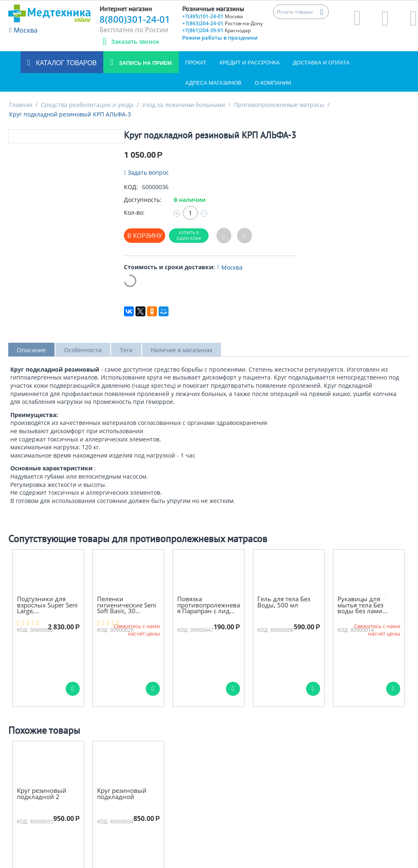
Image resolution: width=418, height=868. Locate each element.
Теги (126, 350)
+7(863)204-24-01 (222, 23)
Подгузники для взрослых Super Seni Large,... (47, 605)
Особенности (83, 350)
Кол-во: (134, 212)
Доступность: (143, 200)
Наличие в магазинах (182, 350)
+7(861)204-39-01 (216, 30)
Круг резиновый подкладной (122, 793)
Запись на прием (144, 63)
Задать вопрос (146, 172)
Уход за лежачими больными (184, 105)
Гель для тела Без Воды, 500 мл (284, 602)
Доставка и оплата (321, 63)
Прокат (196, 63)
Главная (21, 105)
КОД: (131, 187)
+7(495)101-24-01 (213, 16)
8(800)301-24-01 (135, 19)
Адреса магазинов (214, 83)
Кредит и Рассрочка (250, 63)
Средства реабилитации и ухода (87, 105)
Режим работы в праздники (220, 38)
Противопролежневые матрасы (279, 105)
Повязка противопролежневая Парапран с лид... (209, 605)
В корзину (145, 235)
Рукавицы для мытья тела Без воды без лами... (362, 605)
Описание (31, 350)
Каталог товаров (65, 63)
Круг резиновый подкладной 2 (42, 793)
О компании (273, 83)
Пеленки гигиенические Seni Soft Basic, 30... (127, 605)
